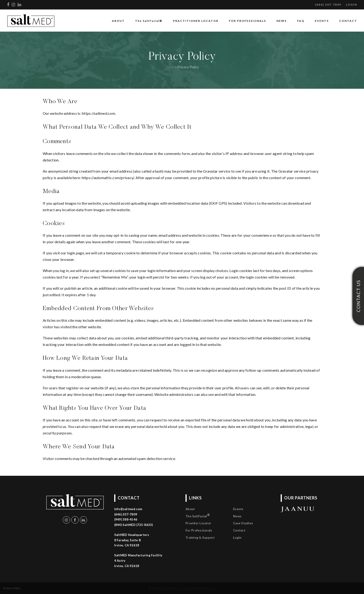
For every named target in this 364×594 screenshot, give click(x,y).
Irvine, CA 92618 (127, 566)
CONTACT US (358, 296)
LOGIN (351, 5)
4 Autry (120, 561)
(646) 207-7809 (328, 5)
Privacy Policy (12, 588)
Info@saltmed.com (128, 509)
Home (170, 67)
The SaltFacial (198, 515)
